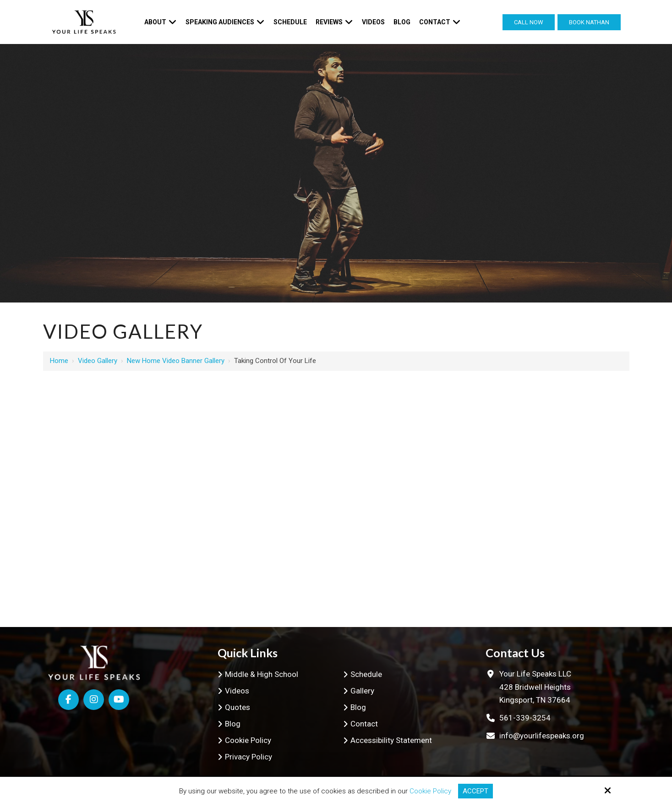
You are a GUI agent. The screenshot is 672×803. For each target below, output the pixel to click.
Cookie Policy (430, 791)
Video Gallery (98, 361)
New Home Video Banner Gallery (176, 361)
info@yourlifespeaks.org (542, 736)
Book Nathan (589, 22)
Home (59, 361)
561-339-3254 (525, 718)
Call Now (529, 22)
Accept (475, 791)
